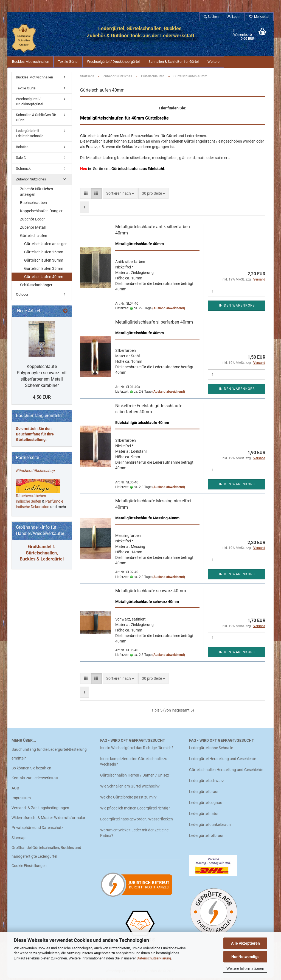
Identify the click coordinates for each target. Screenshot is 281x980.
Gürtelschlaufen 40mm (44, 279)
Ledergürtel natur (204, 816)
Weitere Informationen (245, 968)
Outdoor (22, 297)
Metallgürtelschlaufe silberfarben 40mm (154, 324)
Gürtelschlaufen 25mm (44, 254)
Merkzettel (259, 17)
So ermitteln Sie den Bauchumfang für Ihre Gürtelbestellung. (35, 436)
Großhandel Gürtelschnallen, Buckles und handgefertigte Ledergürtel (46, 854)
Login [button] (234, 17)
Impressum (21, 800)
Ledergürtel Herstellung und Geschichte (223, 761)
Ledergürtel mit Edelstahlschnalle (30, 135)
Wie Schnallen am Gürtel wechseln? (130, 788)
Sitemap (19, 840)
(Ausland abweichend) (169, 310)
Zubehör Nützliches (31, 181)
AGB (15, 790)
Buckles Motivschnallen (31, 62)
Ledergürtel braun (204, 794)
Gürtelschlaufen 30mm (44, 262)
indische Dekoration (33, 509)
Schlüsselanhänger (36, 287)
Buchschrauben (33, 205)
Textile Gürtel (68, 62)
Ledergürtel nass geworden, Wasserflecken (137, 821)
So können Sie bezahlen (31, 770)
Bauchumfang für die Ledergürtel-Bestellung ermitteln (49, 756)
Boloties (22, 149)
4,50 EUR (42, 399)
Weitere (213, 62)
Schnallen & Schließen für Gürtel (174, 62)
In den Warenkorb (237, 308)
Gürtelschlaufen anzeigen (46, 246)
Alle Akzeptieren (245, 943)
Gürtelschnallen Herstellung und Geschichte (226, 772)
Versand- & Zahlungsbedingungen (40, 810)
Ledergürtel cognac (206, 805)
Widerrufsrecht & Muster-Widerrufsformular (48, 820)
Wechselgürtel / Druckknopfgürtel (113, 62)
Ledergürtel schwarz (206, 783)
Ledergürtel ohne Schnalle (211, 750)
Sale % (21, 160)
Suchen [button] (211, 17)
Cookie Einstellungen (29, 868)
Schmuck (23, 171)
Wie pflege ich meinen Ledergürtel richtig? (135, 810)
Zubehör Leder (32, 221)
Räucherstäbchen (31, 498)
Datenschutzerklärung (154, 958)
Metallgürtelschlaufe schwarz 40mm (151, 593)
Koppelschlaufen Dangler (41, 213)
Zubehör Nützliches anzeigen (36, 194)
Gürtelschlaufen (34, 238)
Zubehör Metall (33, 230)
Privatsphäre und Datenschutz (37, 830)
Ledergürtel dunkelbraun (210, 827)
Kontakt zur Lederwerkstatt (35, 780)
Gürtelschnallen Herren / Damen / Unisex (135, 777)
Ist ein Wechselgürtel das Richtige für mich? (137, 750)
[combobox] (120, 196)
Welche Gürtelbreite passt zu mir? (128, 799)
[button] (86, 196)
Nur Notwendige (245, 957)
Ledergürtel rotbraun (207, 838)
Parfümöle (54, 503)
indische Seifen (29, 503)
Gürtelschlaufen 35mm (44, 271)
